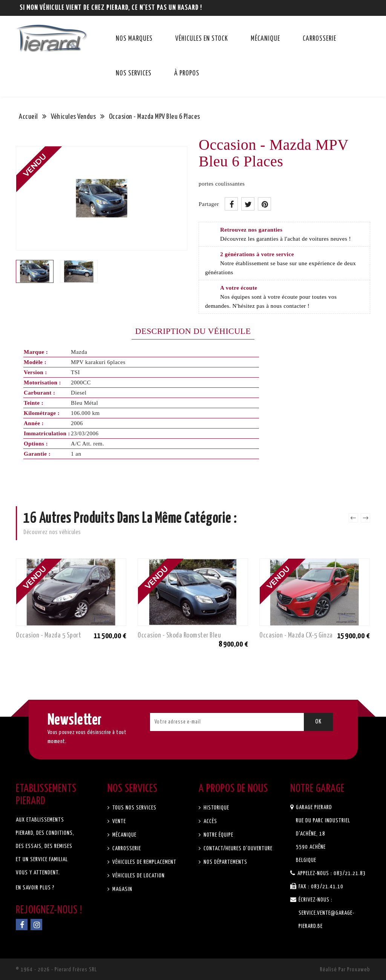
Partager (231, 204)
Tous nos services (134, 808)
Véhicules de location (138, 876)
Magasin (122, 889)
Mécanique (265, 39)
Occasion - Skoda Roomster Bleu (179, 635)
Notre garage (317, 789)
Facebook (22, 925)
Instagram (36, 925)
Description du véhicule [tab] (193, 331)
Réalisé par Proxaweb (345, 970)
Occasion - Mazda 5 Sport (48, 635)
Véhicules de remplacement (144, 862)
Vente (118, 821)
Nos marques (134, 39)
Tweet (248, 204)
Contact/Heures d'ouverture (237, 849)
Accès (210, 821)
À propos (187, 74)
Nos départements (225, 862)
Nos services (134, 74)
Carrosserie (319, 39)
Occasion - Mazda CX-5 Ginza (296, 635)
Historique (216, 808)
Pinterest (264, 204)
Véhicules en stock (202, 39)
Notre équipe (218, 835)
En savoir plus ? (35, 888)
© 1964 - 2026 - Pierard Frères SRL (56, 970)
